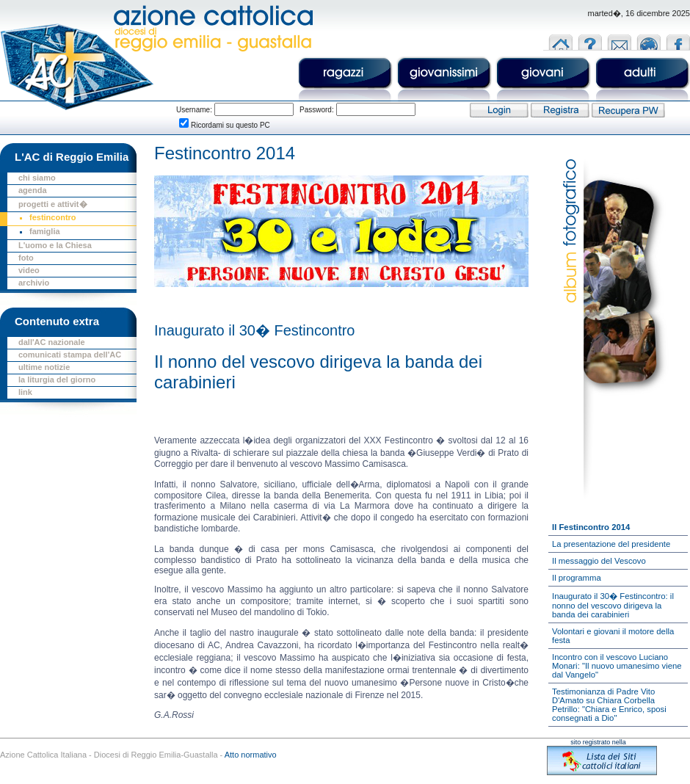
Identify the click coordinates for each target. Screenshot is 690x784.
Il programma (577, 578)
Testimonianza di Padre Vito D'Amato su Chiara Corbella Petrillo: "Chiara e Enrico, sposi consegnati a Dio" (609, 705)
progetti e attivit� (53, 204)
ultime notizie (44, 367)
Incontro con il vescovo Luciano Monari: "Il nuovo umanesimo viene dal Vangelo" (617, 666)
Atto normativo (251, 755)
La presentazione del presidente (611, 544)
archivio (34, 283)
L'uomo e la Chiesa (55, 245)
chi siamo (37, 178)
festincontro (53, 217)
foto (26, 258)
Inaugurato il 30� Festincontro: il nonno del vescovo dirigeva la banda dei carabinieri (613, 605)
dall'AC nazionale (52, 342)
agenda (33, 190)
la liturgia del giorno (57, 380)
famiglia (45, 231)
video (29, 270)
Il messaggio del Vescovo (599, 561)
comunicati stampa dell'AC (70, 355)
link (25, 392)
